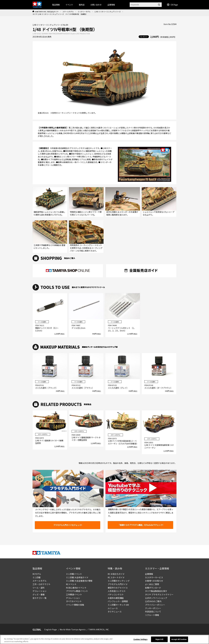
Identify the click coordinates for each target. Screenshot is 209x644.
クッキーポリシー (153, 608)
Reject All (159, 640)
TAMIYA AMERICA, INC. (99, 629)
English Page (51, 629)
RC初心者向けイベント (76, 588)
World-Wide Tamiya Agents (73, 629)
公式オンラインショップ (156, 598)
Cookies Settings (140, 640)
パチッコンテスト (116, 594)
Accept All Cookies (179, 640)
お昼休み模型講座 (116, 598)
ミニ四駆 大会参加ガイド (77, 577)
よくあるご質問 (152, 584)
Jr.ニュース (113, 608)
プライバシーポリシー (155, 605)
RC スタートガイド (116, 577)
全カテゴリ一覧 (40, 598)
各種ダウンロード (153, 588)
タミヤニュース (115, 612)
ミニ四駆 (37, 577)
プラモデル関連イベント (77, 591)
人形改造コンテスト (117, 591)
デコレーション (40, 591)
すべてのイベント (74, 601)
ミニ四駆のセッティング (119, 581)
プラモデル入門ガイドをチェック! (68, 525)
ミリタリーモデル (84, 12)
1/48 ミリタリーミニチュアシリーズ (108, 12)
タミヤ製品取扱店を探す (156, 591)
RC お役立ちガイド (116, 574)
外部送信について (153, 612)
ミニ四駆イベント (74, 574)
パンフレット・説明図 (118, 601)
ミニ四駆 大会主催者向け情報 (79, 581)
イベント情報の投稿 (75, 605)
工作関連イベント (74, 594)
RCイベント (71, 584)
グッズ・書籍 (39, 594)
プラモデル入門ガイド (118, 584)
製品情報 (56, 5)
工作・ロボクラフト (42, 584)
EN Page (172, 5)
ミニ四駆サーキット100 (118, 605)
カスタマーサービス (154, 577)
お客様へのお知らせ (154, 581)
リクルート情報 (152, 615)
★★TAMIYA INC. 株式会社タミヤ (47, 12)
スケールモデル (68, 12)
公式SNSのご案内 (153, 601)
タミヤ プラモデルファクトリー (159, 594)
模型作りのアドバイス (118, 588)
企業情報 (149, 574)
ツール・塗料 (39, 588)
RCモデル (37, 574)
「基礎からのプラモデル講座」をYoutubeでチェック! (140, 525)
